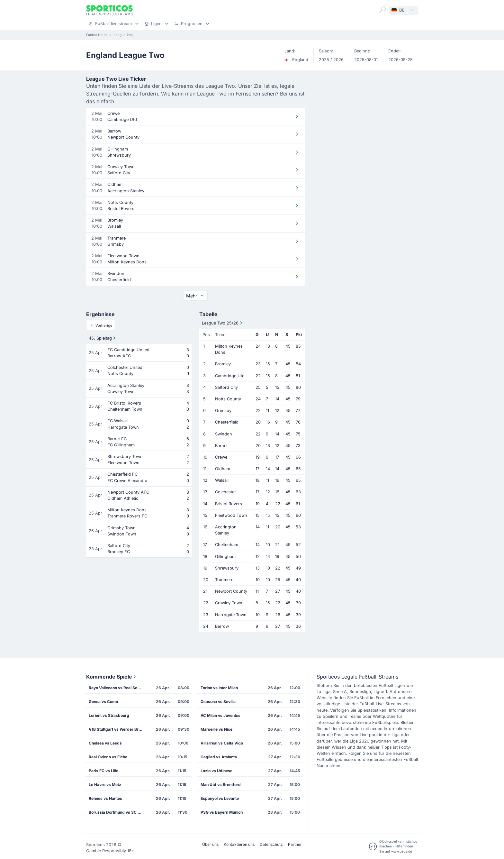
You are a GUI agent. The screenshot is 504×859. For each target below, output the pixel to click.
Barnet (221, 446)
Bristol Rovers (229, 504)
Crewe (221, 457)
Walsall (222, 480)
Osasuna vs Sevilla (218, 702)
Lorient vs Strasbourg (109, 715)
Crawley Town (229, 603)
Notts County (228, 399)
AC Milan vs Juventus (221, 715)
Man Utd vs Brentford (221, 785)
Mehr (195, 296)
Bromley (223, 364)
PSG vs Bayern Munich (222, 812)
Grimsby (223, 411)
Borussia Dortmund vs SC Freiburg (118, 812)
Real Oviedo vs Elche (108, 757)
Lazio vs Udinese (216, 771)
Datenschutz (271, 844)
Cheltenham (227, 545)
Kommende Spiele (112, 677)
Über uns (210, 844)
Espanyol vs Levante (220, 798)
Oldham (223, 469)
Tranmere (224, 580)
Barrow (222, 626)
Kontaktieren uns (239, 844)
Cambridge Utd (230, 376)
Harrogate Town (231, 615)
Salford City (226, 387)
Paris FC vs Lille (104, 771)
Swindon (224, 434)
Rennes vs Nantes (105, 798)
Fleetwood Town (231, 515)
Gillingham (225, 557)
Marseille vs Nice (216, 729)
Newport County (231, 591)
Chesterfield (227, 422)
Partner (295, 844)
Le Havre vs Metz (105, 785)
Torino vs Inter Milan (219, 688)
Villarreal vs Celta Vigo (222, 743)
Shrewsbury (227, 568)
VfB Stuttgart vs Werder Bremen (118, 729)
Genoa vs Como (103, 702)
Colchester (225, 492)
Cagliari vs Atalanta (219, 757)
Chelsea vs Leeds (105, 743)
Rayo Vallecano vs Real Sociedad (118, 688)
